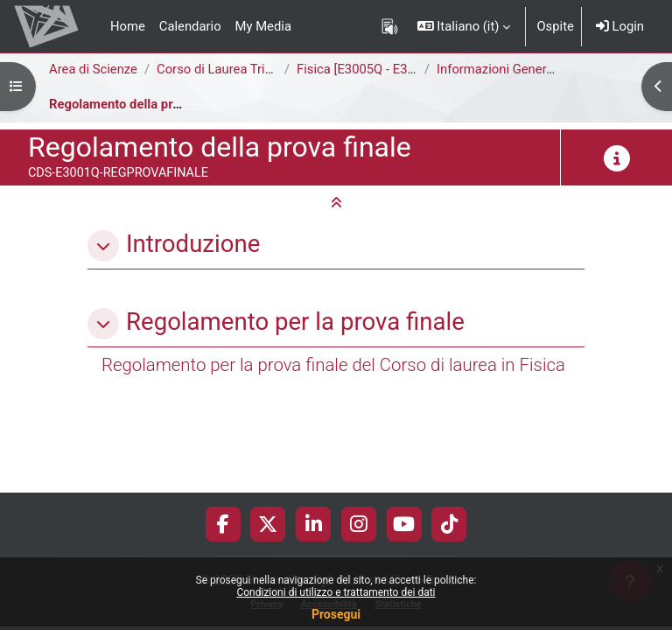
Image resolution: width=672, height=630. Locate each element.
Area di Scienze (93, 69)
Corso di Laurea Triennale (230, 69)
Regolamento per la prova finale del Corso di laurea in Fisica (333, 365)
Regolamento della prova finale (139, 104)
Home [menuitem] (128, 26)
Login (620, 26)
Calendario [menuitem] (190, 26)
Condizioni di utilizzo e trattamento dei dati (336, 592)
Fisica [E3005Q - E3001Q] (369, 69)
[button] (464, 26)
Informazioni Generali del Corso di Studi (550, 69)
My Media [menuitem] (263, 26)
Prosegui (336, 614)
